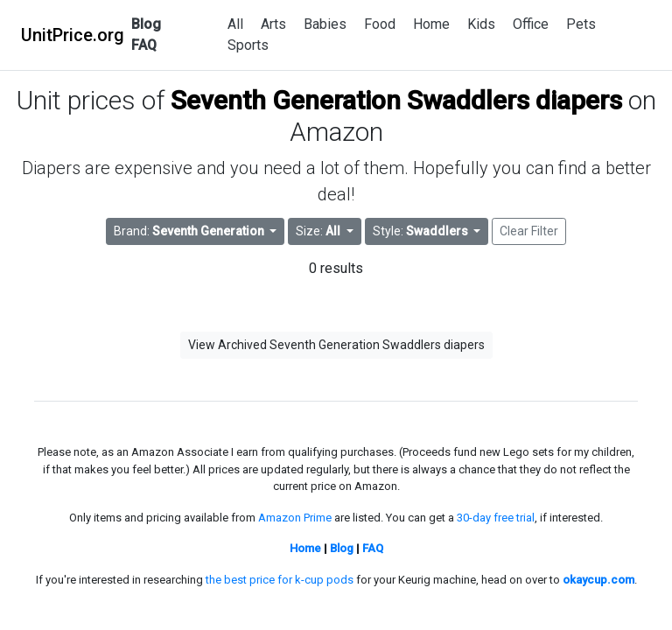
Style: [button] (422, 231)
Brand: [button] (190, 231)
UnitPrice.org (73, 35)
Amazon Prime (295, 518)
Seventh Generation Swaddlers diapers (396, 100)
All (235, 24)
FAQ (144, 45)
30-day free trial (496, 518)
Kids (481, 24)
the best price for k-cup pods (280, 580)
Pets (581, 24)
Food (380, 24)
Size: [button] (319, 231)
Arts (273, 24)
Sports (248, 45)
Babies (325, 24)
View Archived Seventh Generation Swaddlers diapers (336, 345)
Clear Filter (529, 231)
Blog (146, 24)
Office (531, 24)
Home (431, 24)
